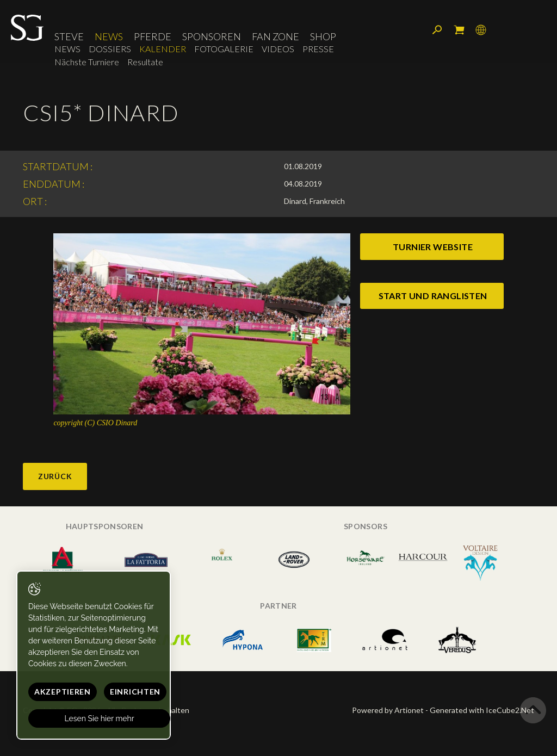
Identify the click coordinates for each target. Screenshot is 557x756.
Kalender (163, 49)
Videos (278, 49)
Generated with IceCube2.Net (482, 710)
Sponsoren (212, 36)
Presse (318, 49)
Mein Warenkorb (459, 30)
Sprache (481, 30)
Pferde (153, 36)
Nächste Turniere (87, 62)
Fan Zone (276, 36)
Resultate (145, 62)
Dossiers (110, 49)
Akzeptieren (63, 692)
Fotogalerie (224, 49)
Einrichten (135, 692)
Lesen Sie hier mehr (100, 718)
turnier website (433, 247)
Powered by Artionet (388, 710)
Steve (69, 36)
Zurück (55, 476)
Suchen (437, 30)
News (109, 36)
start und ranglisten (433, 296)
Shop (323, 36)
